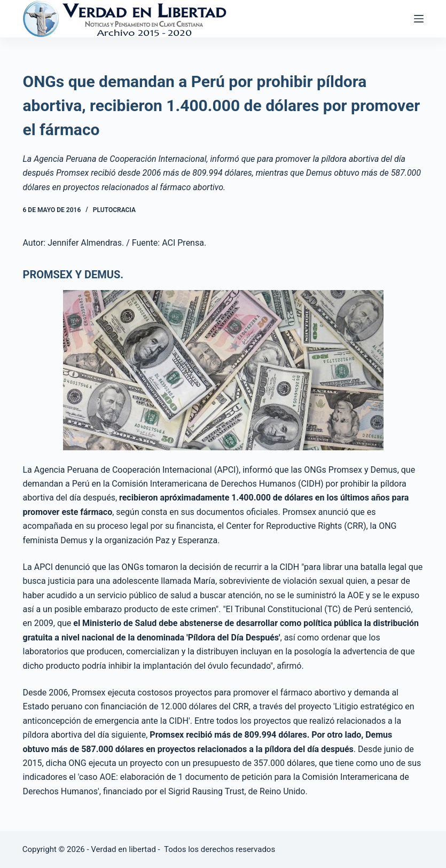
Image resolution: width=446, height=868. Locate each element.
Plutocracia (114, 210)
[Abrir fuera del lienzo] (419, 19)
